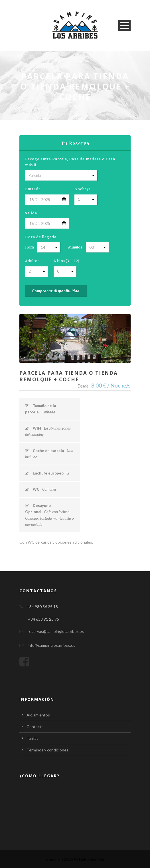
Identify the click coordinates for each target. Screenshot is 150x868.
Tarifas (33, 738)
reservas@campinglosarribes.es (56, 631)
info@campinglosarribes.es (51, 645)
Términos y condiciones (47, 750)
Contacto (35, 727)
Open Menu (124, 25)
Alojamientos (38, 715)
